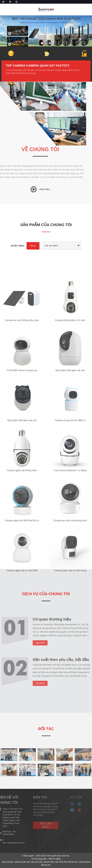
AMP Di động (54, 859)
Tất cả (33, 246)
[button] (42, 43)
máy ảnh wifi (36, 862)
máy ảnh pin (7, 862)
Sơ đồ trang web (39, 859)
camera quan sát (22, 862)
